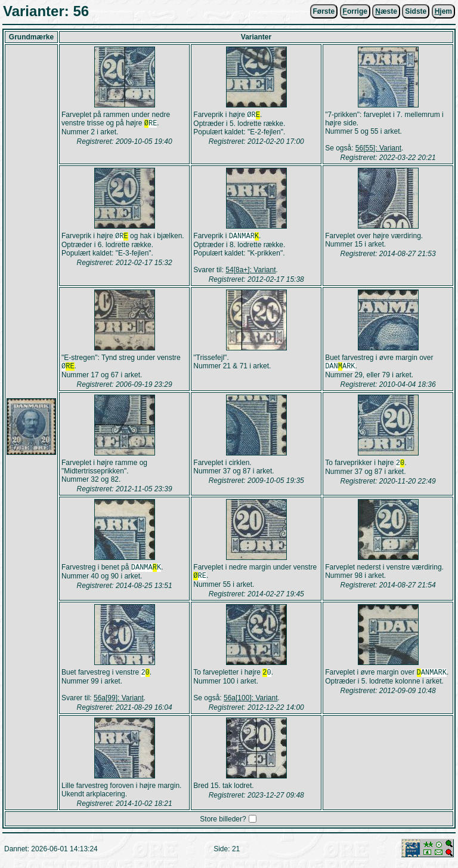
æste (386, 11)
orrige (355, 11)
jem (443, 11)
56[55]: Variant (378, 148)
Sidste (416, 11)
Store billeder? (223, 824)
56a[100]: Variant (251, 703)
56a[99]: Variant (119, 703)
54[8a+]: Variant (250, 271)
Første (324, 11)
